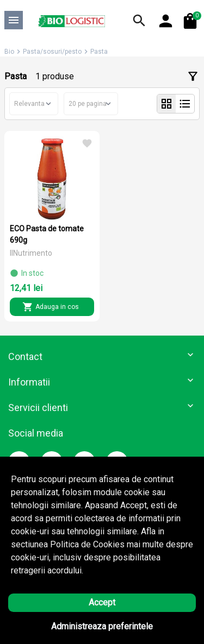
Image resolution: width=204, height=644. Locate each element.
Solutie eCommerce (72, 625)
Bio (9, 52)
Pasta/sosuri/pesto (52, 52)
